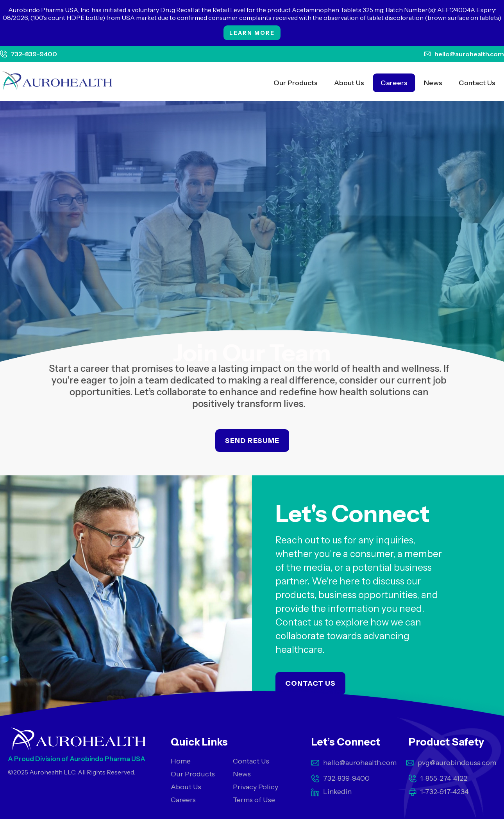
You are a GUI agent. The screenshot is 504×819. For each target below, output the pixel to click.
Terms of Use (254, 800)
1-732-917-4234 (444, 792)
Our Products (296, 83)
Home (181, 761)
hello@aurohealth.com (469, 54)
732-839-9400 (34, 54)
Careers (394, 83)
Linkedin (337, 792)
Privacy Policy (256, 787)
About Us (349, 83)
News (433, 83)
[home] (57, 81)
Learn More (252, 33)
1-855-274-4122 (444, 778)
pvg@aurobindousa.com (457, 763)
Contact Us (477, 83)
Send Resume (252, 441)
